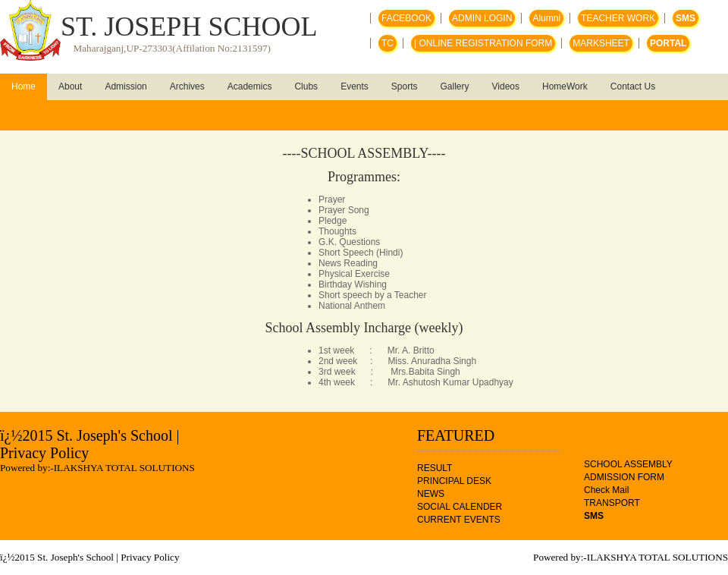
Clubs (306, 86)
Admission (126, 86)
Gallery (455, 86)
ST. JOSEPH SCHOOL (189, 27)
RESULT (435, 468)
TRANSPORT (612, 503)
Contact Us (633, 86)
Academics (250, 86)
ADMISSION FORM (624, 477)
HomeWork (565, 86)
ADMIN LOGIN (482, 18)
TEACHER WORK (618, 18)
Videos (506, 86)
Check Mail (606, 490)
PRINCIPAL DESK (454, 481)
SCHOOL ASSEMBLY (628, 464)
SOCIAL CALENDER (460, 507)
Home (24, 86)
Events (355, 86)
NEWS (431, 494)
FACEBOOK (406, 18)
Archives (187, 86)
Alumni (546, 18)
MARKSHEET (601, 43)
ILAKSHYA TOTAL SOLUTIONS (124, 468)
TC (388, 43)
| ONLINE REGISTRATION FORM (483, 43)
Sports (405, 86)
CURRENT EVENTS (459, 520)
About (70, 86)
